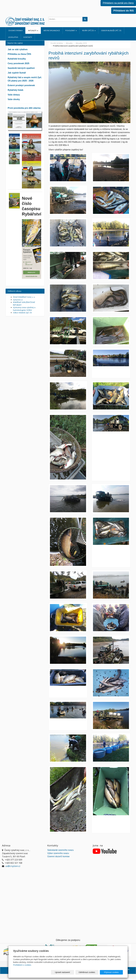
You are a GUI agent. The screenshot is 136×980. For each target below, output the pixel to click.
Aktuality (33, 30)
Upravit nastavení (69, 972)
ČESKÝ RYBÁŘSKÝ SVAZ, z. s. (24, 297)
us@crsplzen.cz (13, 866)
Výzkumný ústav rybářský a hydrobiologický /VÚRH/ (24, 309)
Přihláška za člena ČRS (19, 54)
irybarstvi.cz (18, 300)
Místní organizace (52, 30)
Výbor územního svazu (58, 853)
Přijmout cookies (113, 972)
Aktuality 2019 (81, 43)
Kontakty (28, 37)
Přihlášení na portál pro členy (118, 3)
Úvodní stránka (15, 30)
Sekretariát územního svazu (60, 850)
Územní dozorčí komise (58, 856)
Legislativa (13, 37)
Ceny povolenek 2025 (19, 63)
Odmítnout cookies (91, 972)
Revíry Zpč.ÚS (89, 30)
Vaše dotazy (14, 95)
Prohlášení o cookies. (22, 965)
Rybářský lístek (15, 90)
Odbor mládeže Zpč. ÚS (111, 30)
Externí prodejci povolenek (21, 85)
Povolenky (71, 30)
